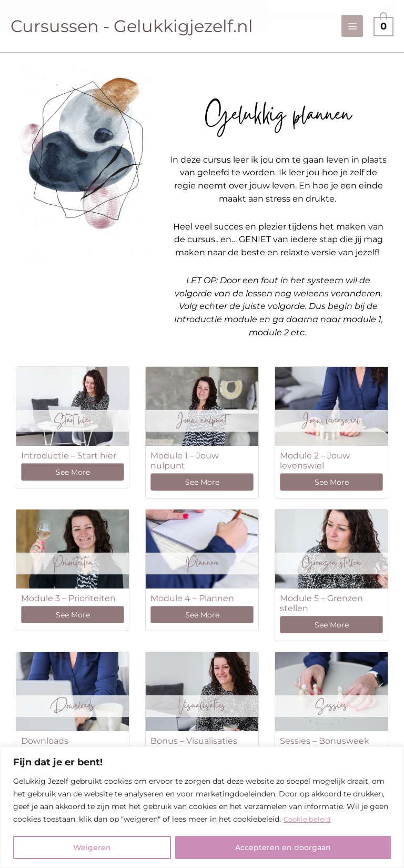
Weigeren (92, 847)
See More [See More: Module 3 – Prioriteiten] (73, 615)
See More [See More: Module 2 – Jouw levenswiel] (332, 482)
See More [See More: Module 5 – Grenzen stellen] (332, 625)
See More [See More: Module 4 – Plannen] (202, 615)
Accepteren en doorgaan (283, 847)
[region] (202, 807)
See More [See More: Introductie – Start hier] (73, 472)
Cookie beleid (308, 819)
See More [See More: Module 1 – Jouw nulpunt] (202, 482)
